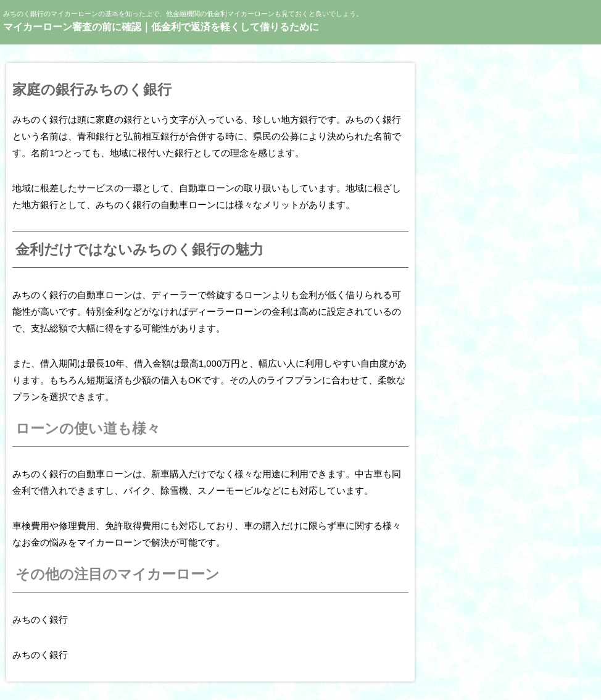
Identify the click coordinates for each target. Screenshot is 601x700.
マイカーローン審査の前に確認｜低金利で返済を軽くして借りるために (161, 27)
